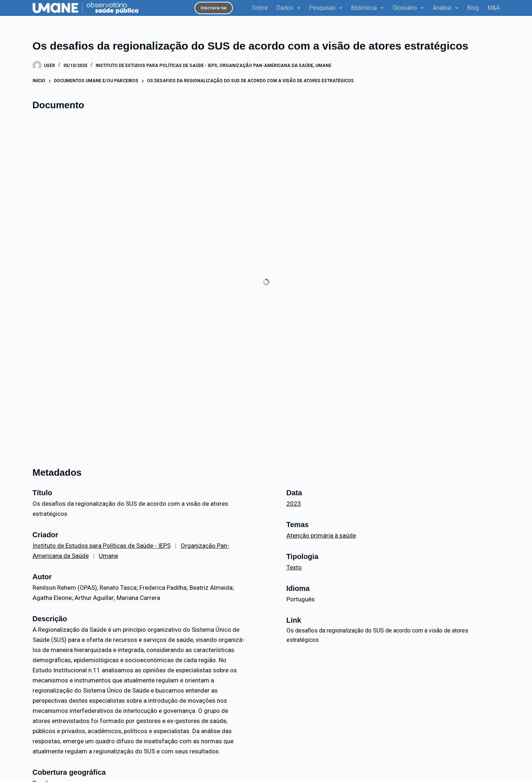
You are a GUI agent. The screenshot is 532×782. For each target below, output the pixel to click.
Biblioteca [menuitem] (369, 8)
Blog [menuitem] (473, 8)
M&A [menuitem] (494, 8)
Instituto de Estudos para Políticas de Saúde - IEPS (156, 66)
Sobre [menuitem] (260, 8)
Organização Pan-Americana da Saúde (266, 66)
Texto (294, 567)
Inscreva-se (214, 8)
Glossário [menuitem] (410, 8)
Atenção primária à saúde (321, 535)
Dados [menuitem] (290, 8)
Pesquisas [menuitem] (327, 8)
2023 (294, 504)
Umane (323, 66)
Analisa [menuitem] (447, 8)
